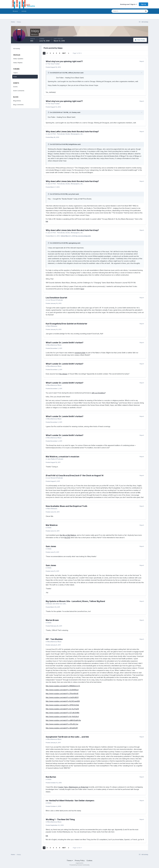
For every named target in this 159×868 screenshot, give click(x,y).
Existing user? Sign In (129, 4)
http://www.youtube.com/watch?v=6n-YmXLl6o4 (62, 717)
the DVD (67, 538)
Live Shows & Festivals (55, 300)
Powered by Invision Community (80, 865)
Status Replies (18, 63)
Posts (15, 77)
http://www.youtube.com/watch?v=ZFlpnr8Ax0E (62, 694)
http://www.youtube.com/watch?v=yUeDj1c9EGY (62, 697)
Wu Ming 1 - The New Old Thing (60, 819)
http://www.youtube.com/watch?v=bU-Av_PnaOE (62, 709)
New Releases (52, 326)
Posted (53, 67)
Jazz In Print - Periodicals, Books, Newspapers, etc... (65, 134)
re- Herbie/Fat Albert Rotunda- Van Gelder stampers (70, 801)
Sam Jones (51, 546)
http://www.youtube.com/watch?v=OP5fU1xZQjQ (62, 705)
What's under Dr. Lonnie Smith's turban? (65, 343)
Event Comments (19, 91)
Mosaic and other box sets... (57, 604)
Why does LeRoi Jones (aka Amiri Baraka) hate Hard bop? (72, 132)
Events (15, 87)
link (47, 221)
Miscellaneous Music (54, 345)
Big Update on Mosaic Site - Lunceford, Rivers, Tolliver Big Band (75, 601)
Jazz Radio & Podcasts (55, 459)
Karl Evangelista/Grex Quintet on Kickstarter (67, 324)
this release (63, 374)
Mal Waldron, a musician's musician (62, 457)
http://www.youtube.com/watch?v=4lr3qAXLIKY (62, 728)
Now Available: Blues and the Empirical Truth (66, 506)
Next (64, 53)
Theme (70, 860)
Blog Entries (17, 101)
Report (142, 61)
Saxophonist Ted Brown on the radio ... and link (67, 737)
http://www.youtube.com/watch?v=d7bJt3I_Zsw (62, 724)
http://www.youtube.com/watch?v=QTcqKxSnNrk (63, 713)
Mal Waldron (52, 525)
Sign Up (143, 4)
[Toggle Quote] (49, 73)
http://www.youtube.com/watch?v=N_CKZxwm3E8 (63, 701)
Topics (15, 73)
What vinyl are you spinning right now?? (64, 61)
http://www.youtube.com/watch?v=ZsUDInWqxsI (62, 690)
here (82, 289)
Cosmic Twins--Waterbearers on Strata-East (73, 787)
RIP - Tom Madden (54, 639)
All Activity (17, 49)
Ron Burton (51, 777)
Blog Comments (18, 105)
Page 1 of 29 (77, 53)
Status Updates (18, 59)
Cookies (89, 860)
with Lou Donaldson (98, 393)
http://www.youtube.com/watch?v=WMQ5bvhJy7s (63, 686)
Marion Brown (52, 620)
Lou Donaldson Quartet (56, 298)
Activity (24, 11)
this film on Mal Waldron (68, 535)
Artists (49, 528)
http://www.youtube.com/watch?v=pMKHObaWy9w (63, 720)
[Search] (121, 11)
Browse (15, 11)
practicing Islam (80, 353)
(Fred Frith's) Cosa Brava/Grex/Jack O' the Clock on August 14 (75, 475)
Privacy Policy (80, 860)
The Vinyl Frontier (53, 64)
